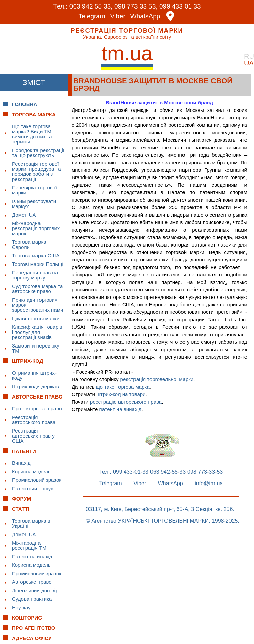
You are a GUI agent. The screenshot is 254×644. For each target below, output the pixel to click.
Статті (21, 509)
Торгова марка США (36, 256)
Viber (118, 16)
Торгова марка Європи (29, 244)
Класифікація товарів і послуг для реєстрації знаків (37, 332)
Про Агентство (34, 628)
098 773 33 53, (136, 6)
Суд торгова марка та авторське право (37, 289)
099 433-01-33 (131, 472)
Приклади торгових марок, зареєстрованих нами (37, 305)
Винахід (21, 463)
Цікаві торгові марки (36, 318)
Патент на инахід (32, 556)
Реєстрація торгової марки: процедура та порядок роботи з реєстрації (36, 171)
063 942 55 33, (91, 6)
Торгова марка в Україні (31, 523)
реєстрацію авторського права (126, 402)
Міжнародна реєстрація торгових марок (36, 228)
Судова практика (32, 599)
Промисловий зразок (37, 480)
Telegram (92, 16)
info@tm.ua (209, 484)
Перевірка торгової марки (34, 190)
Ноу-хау (21, 607)
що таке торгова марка (123, 387)
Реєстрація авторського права (34, 420)
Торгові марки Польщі (38, 264)
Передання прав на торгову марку (35, 275)
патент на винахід (121, 409)
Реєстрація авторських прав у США (33, 436)
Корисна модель (31, 471)
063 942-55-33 (168, 472)
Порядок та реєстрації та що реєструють (38, 153)
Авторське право (32, 582)
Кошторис (27, 618)
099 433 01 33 (180, 6)
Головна (25, 104)
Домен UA (24, 215)
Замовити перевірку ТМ (36, 348)
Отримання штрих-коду (34, 375)
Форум (21, 499)
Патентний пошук (33, 488)
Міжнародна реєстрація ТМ (29, 545)
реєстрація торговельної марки (157, 379)
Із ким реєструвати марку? (34, 204)
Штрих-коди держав (35, 386)
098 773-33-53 (205, 472)
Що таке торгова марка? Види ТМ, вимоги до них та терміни (32, 134)
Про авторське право (37, 409)
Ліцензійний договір (35, 590)
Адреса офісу (32, 638)
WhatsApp (145, 16)
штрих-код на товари (121, 394)
